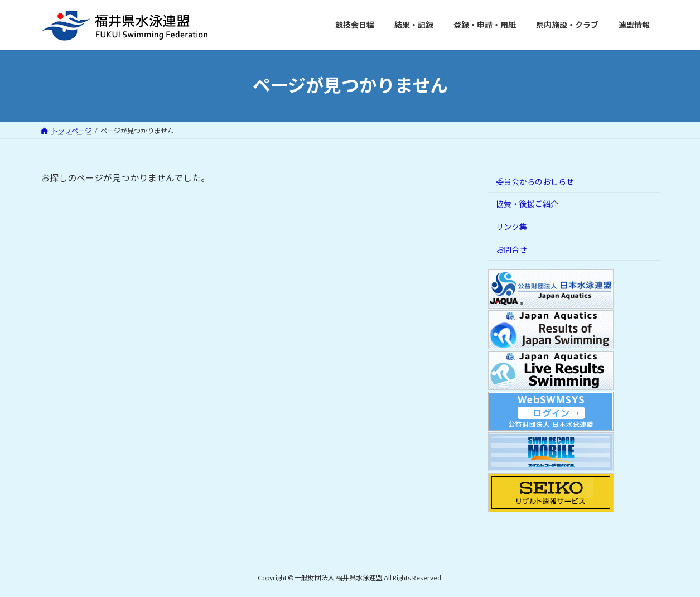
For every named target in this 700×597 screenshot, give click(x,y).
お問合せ (511, 249)
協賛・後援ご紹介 (527, 204)
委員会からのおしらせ (535, 181)
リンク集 (511, 227)
